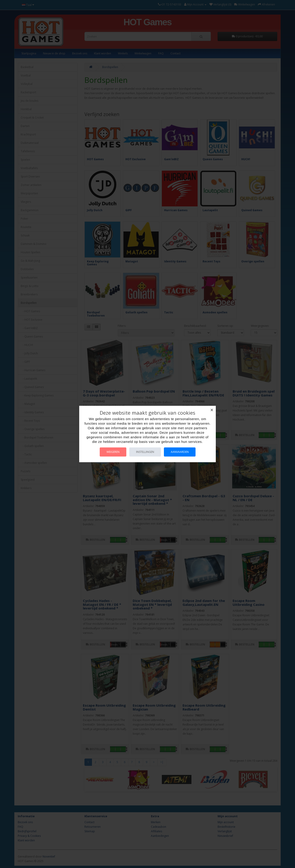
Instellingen (145, 452)
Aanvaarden (180, 452)
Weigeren (113, 452)
